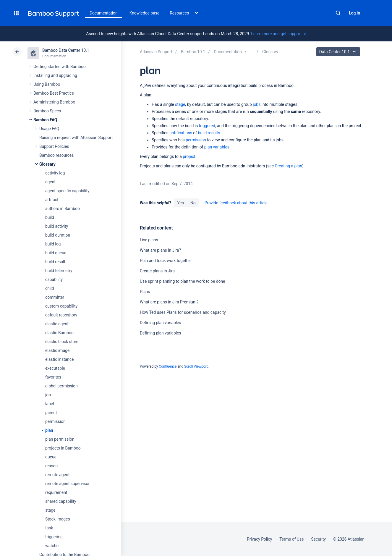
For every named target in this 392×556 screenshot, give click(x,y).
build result (55, 262)
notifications (181, 133)
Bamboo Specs (47, 111)
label (50, 404)
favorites (53, 377)
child (50, 288)
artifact (52, 200)
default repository (61, 315)
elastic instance (59, 359)
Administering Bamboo (54, 102)
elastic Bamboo (59, 333)
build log (53, 244)
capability (54, 279)
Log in (354, 13)
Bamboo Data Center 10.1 (66, 50)
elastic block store (62, 342)
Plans (145, 292)
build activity (57, 226)
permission (55, 421)
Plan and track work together (166, 261)
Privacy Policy (259, 539)
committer (55, 297)
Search (338, 13)
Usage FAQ (49, 129)
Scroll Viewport (196, 366)
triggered (207, 126)
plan (49, 430)
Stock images (58, 519)
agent (50, 182)
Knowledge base (145, 13)
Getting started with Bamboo (60, 67)
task (49, 528)
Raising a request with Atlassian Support (76, 138)
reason (51, 466)
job (48, 395)
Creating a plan (288, 166)
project (189, 156)
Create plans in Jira (157, 271)
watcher (52, 546)
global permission (61, 386)
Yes (180, 203)
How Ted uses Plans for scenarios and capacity (183, 312)
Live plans (149, 240)
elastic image (57, 350)
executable (55, 368)
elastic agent (57, 324)
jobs (257, 104)
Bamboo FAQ (45, 120)
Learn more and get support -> (278, 34)
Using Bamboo (47, 84)
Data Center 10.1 (339, 52)
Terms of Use (291, 539)
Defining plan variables (161, 323)
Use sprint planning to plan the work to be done (182, 281)
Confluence (168, 366)
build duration (58, 235)
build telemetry (59, 271)
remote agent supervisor (67, 484)
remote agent (57, 475)
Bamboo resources (56, 155)
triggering (54, 537)
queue (51, 457)
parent (51, 413)
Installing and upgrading (55, 75)
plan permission (60, 439)
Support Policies (54, 146)
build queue (56, 253)
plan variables (217, 147)
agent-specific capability (67, 191)
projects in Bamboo (63, 448)
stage (50, 510)
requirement (56, 492)
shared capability (61, 501)
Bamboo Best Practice (54, 93)
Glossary (47, 164)
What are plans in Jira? (160, 250)
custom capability (61, 306)
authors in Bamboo (63, 208)
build (50, 217)
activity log (55, 173)
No (193, 203)
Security (318, 539)
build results (209, 133)
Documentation (104, 13)
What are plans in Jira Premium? (169, 302)
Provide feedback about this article (236, 203)
